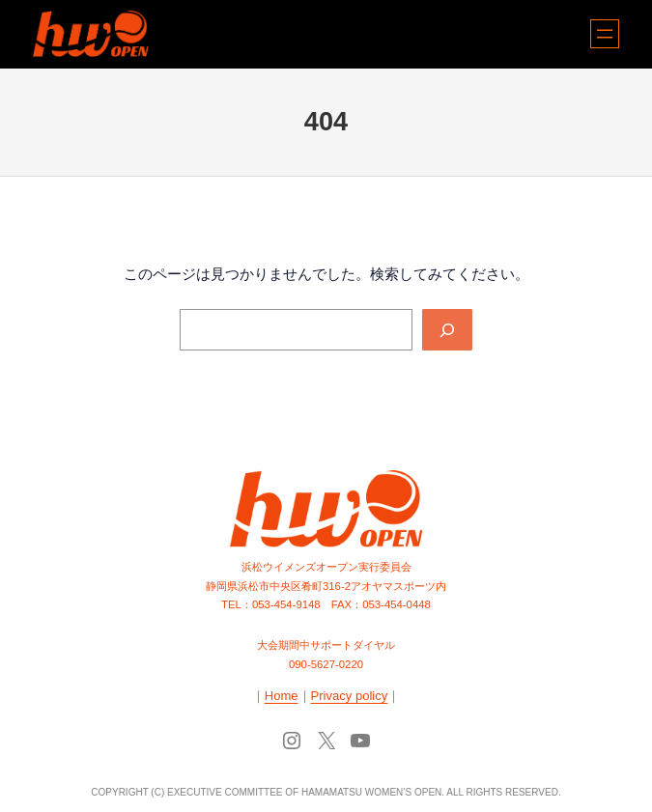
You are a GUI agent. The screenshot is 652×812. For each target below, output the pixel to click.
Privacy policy (350, 696)
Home (282, 696)
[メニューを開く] (605, 34)
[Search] (447, 330)
